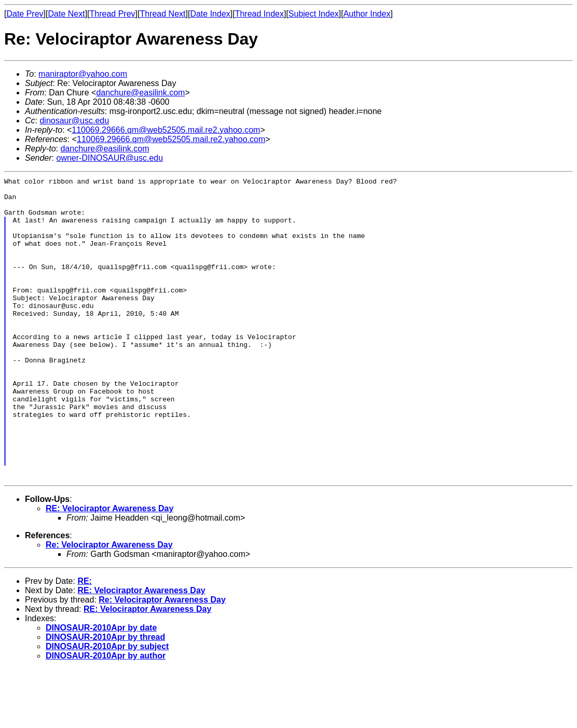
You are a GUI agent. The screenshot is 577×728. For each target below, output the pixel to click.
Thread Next (162, 14)
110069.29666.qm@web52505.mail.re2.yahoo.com (166, 130)
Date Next (66, 14)
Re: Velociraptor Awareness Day (109, 604)
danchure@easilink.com (140, 93)
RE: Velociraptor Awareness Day (109, 568)
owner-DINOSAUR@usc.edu (109, 158)
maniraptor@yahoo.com (83, 74)
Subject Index (314, 14)
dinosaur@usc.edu (74, 121)
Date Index (210, 14)
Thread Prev (113, 14)
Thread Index (259, 14)
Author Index (367, 14)
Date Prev (25, 14)
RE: (85, 640)
